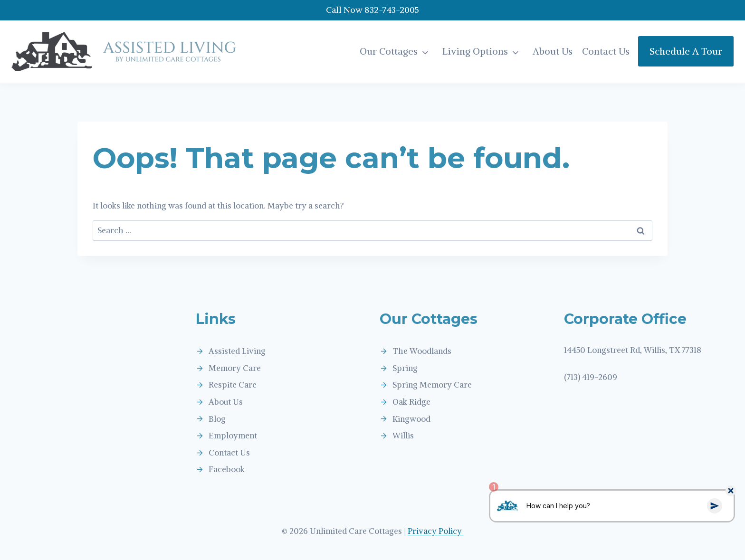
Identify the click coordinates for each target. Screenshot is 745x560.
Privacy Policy (436, 531)
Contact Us (606, 51)
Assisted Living (237, 351)
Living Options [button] (475, 51)
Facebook (227, 469)
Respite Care (233, 385)
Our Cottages (389, 51)
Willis (403, 436)
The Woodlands (422, 351)
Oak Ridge (411, 402)
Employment (233, 436)
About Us (553, 51)
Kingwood (411, 419)
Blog (217, 419)
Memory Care (235, 368)
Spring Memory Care (432, 385)
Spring (405, 368)
